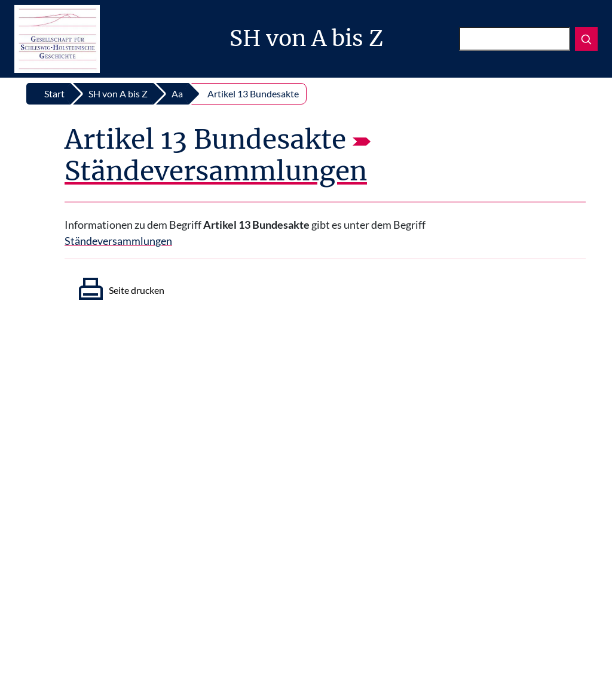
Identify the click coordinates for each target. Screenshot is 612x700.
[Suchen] (515, 39)
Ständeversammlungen (216, 171)
